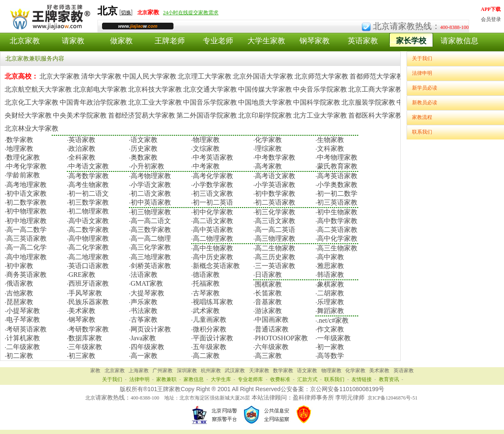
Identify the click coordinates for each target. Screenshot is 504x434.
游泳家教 (268, 311)
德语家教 (206, 275)
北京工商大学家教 (375, 89)
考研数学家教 (89, 329)
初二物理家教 (89, 211)
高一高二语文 (151, 221)
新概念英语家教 (216, 266)
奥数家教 (144, 157)
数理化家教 (23, 157)
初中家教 (20, 266)
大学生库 (221, 379)
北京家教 (25, 41)
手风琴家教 (85, 293)
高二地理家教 (89, 257)
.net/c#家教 (333, 320)
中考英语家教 (213, 157)
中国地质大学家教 (265, 102)
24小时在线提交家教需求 (191, 13)
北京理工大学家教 (205, 76)
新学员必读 (425, 88)
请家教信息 (459, 41)
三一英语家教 (275, 266)
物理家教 (206, 140)
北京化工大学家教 (31, 102)
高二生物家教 (275, 248)
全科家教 (82, 157)
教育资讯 (389, 379)
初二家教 (20, 356)
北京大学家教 (60, 76)
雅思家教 (331, 266)
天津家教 (259, 371)
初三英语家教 (337, 202)
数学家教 (20, 140)
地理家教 (20, 149)
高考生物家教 (89, 185)
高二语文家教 (213, 221)
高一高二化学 (26, 247)
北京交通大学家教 (210, 89)
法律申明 (422, 73)
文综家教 (206, 149)
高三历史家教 (275, 257)
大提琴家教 (147, 293)
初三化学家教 (275, 212)
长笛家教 (268, 293)
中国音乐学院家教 (210, 102)
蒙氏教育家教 (337, 166)
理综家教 (268, 149)
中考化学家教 (26, 166)
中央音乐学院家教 (320, 89)
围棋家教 (268, 284)
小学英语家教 (275, 185)
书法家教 (144, 311)
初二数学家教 (26, 202)
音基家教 (268, 302)
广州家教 (163, 371)
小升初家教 (147, 166)
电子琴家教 (23, 320)
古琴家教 (206, 293)
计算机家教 (23, 338)
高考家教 (268, 166)
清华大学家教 (101, 76)
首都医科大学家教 (375, 115)
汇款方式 (307, 379)
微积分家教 (210, 329)
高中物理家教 (89, 238)
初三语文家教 (213, 193)
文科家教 (331, 149)
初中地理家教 (26, 221)
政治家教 (82, 149)
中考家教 (206, 166)
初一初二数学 (337, 193)
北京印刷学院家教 (265, 115)
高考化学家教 (213, 176)
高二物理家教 (213, 238)
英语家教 (363, 41)
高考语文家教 (275, 176)
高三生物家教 (337, 248)
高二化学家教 (89, 247)
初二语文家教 (151, 193)
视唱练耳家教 (213, 302)
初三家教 (82, 356)
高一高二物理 (151, 238)
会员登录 (491, 19)
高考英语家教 (337, 176)
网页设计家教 (151, 329)
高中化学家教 (337, 238)
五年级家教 (210, 347)
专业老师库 (250, 379)
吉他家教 (20, 293)
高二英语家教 (337, 230)
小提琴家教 (23, 311)
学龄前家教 (23, 175)
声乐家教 (144, 302)
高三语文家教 (275, 221)
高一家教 (144, 356)
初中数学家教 (275, 193)
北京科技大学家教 (155, 89)
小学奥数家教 (337, 185)
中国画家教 (272, 320)
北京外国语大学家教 (263, 76)
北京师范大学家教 (321, 76)
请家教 (73, 41)
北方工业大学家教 (320, 115)
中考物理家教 (337, 157)
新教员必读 (425, 103)
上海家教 (139, 371)
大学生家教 (266, 41)
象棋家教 (331, 284)
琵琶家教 (20, 302)
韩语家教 (331, 275)
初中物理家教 (26, 211)
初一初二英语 (213, 202)
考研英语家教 (26, 329)
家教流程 (422, 117)
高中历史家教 (213, 257)
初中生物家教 (337, 212)
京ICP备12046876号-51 (392, 398)
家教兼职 (166, 379)
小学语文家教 (151, 185)
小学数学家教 (213, 185)
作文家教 (331, 329)
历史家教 (144, 149)
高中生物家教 (213, 248)
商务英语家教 (26, 275)
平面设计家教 (213, 338)
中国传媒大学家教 (265, 89)
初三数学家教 (89, 202)
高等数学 (331, 356)
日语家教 (268, 275)
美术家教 (82, 311)
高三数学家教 (151, 230)
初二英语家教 (275, 202)
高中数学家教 (337, 221)
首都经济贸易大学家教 (142, 115)
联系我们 (422, 132)
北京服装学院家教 (368, 102)
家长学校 (411, 41)
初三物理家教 (151, 212)
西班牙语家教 (89, 283)
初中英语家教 (151, 202)
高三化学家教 (151, 247)
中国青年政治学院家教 (93, 102)
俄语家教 (20, 283)
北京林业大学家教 (31, 128)
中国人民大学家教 (150, 76)
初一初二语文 (89, 193)
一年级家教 (334, 338)
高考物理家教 (151, 176)
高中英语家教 (213, 230)
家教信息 (194, 379)
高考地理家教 (26, 185)
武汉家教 (235, 371)
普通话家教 (272, 329)
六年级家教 (272, 347)
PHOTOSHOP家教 (281, 338)
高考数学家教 (89, 176)
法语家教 (144, 275)
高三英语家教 (26, 238)
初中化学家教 (213, 212)
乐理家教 (331, 302)
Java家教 (143, 338)
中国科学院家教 (317, 102)
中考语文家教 (89, 166)
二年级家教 (23, 347)
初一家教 (331, 347)
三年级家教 (85, 347)
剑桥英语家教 (151, 266)
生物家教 (331, 140)
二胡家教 (331, 293)
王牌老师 (170, 41)
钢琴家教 (315, 41)
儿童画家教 (210, 320)
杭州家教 (211, 371)
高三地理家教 (151, 257)
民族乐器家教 (89, 302)
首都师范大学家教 (376, 76)
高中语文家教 (89, 221)
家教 (95, 371)
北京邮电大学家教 (100, 89)
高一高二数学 (26, 230)
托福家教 (206, 283)
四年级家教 (147, 347)
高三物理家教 (275, 238)
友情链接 (362, 379)
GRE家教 (82, 275)
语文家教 (144, 140)
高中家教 (331, 257)
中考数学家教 (275, 157)
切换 (126, 13)
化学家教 (268, 140)
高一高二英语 (275, 230)
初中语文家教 (26, 193)
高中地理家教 (26, 257)
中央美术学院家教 (80, 115)
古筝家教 (144, 320)
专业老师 (218, 41)
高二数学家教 (89, 230)
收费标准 (280, 379)
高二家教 (206, 356)
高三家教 (268, 356)
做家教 (121, 41)
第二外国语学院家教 (207, 115)
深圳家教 (187, 371)
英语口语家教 (89, 266)
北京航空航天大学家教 (38, 89)
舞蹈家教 (331, 311)
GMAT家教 (147, 283)
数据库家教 (85, 338)
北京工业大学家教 (155, 102)
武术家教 (206, 311)
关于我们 (422, 58)
